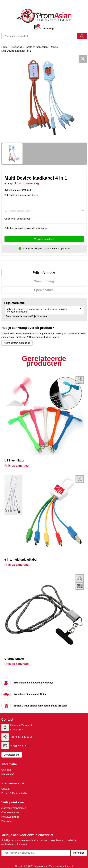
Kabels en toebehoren (36, 47)
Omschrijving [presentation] (44, 281)
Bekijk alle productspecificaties (21, 195)
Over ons (6, 770)
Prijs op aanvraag (17, 466)
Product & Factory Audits (14, 793)
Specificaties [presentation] (44, 290)
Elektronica (16, 47)
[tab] (44, 273)
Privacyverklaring (10, 817)
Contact (5, 789)
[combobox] (39, 36)
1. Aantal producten (18, 211)
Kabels (54, 47)
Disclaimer (7, 821)
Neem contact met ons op (17, 343)
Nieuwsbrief (8, 774)
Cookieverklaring (10, 812)
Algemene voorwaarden (14, 808)
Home (5, 47)
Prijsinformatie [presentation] (44, 272)
